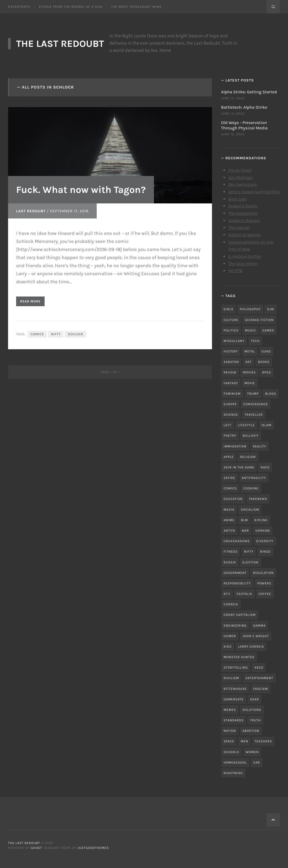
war (245, 531)
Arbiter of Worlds (244, 235)
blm (244, 520)
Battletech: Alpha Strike (244, 107)
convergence (255, 404)
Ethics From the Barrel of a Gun (71, 7)
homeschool (235, 763)
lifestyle (246, 425)
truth (255, 720)
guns (266, 351)
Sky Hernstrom (243, 184)
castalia (244, 594)
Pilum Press (240, 170)
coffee (265, 594)
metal (250, 351)
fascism (261, 689)
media (229, 510)
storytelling (236, 668)
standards (233, 720)
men (244, 741)
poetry (230, 436)
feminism (232, 394)
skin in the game (239, 467)
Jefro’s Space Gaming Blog (254, 192)
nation (230, 731)
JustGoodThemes (93, 848)
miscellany (234, 341)
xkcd (259, 668)
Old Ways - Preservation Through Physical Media (244, 125)
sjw (271, 309)
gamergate (234, 699)
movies (249, 372)
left (227, 425)
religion (248, 457)
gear (255, 699)
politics (231, 330)
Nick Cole (237, 199)
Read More (30, 301)
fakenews (258, 499)
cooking (251, 488)
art (248, 362)
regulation (263, 573)
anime (229, 520)
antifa (229, 531)
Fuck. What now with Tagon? (81, 190)
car (257, 763)
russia (230, 562)
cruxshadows (237, 541)
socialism (250, 510)
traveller (254, 415)
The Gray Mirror (243, 264)
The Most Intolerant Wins (136, 7)
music (251, 330)
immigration (235, 446)
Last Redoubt (31, 211)
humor (230, 636)
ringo (265, 552)
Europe (230, 404)
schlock (75, 334)
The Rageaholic (243, 213)
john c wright (255, 636)
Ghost (37, 848)
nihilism (231, 678)
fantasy (231, 383)
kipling (261, 520)
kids (228, 647)
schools (231, 752)
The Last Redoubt (60, 44)
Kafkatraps (19, 7)
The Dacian (239, 227)
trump (253, 394)
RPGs (267, 372)
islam (266, 425)
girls (228, 309)
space (229, 741)
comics (37, 334)
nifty (56, 334)
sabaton (231, 362)
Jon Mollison (240, 177)
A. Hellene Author (245, 256)
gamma (259, 626)
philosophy (250, 309)
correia (231, 604)
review (230, 372)
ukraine (263, 531)
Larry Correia (251, 647)
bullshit (251, 436)
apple (229, 457)
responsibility (237, 583)
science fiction (259, 320)
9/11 (227, 594)
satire (229, 478)
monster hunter (239, 657)
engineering (235, 626)
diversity (265, 541)
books (264, 362)
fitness (231, 552)
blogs (271, 394)
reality (260, 446)
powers (264, 583)
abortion (251, 731)
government (235, 573)
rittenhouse (235, 689)
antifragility (254, 478)
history (231, 351)
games (268, 330)
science (231, 415)
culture (231, 320)
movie (250, 383)
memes (230, 710)
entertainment (259, 678)
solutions (252, 710)
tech (255, 341)
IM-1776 (235, 271)
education (233, 499)
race (265, 467)
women (252, 752)
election (250, 562)
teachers (263, 741)
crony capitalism (240, 615)
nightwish (233, 773)
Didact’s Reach (243, 206)
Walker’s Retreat (244, 220)
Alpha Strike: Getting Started (249, 92)
